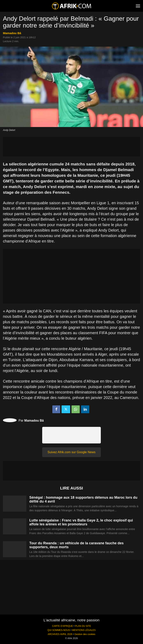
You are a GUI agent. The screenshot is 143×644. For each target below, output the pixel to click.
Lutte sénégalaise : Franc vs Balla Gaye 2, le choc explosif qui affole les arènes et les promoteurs (81, 522)
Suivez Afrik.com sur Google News (71, 452)
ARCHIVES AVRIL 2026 (60, 634)
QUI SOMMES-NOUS (59, 630)
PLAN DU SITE (83, 626)
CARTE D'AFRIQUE (62, 626)
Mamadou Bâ (12, 33)
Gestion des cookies (85, 634)
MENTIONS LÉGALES (84, 630)
